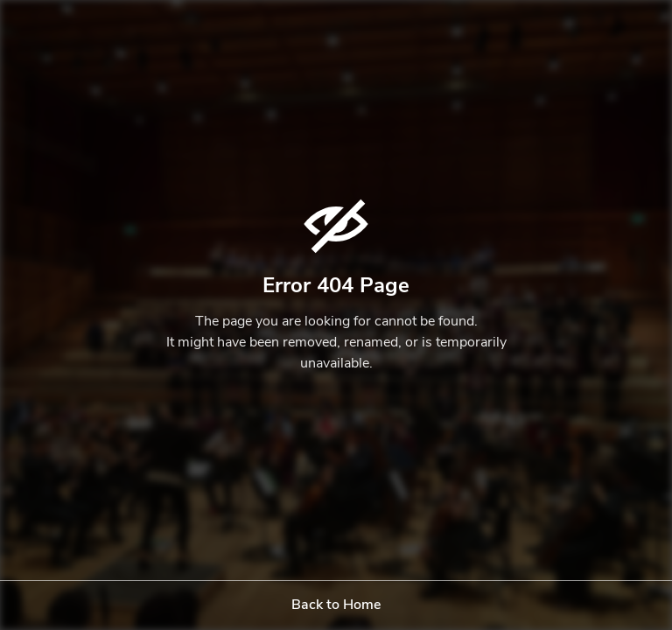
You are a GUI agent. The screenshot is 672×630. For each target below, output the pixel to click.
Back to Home (336, 605)
